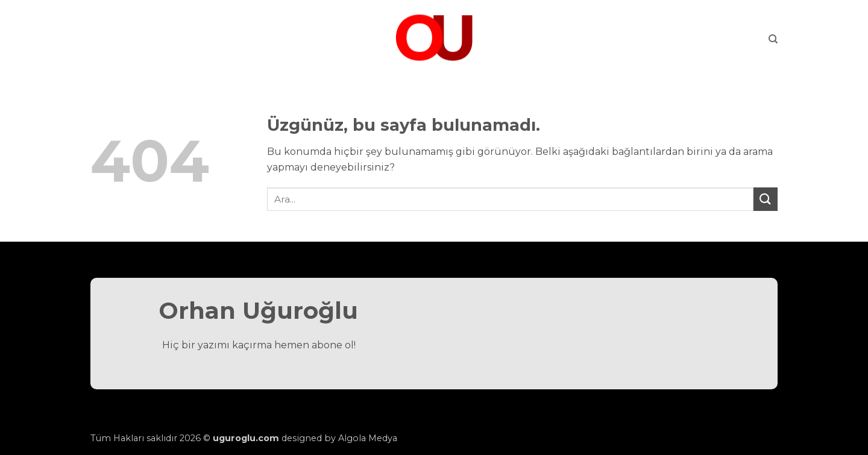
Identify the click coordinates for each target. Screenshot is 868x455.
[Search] (773, 39)
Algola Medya (368, 438)
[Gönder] (766, 199)
